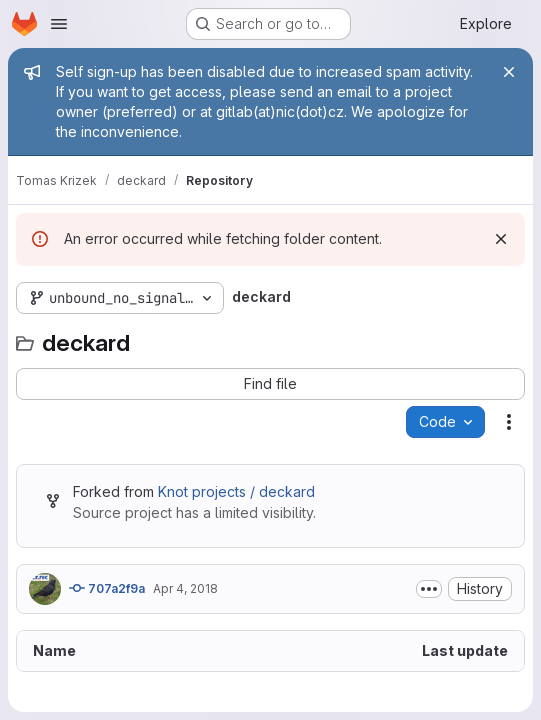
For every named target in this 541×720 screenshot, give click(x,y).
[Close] (509, 72)
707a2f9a (107, 588)
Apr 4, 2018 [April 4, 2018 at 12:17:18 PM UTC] (185, 588)
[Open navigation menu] (59, 24)
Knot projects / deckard (236, 491)
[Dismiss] (501, 239)
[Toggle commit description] (429, 589)
